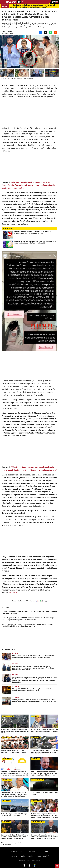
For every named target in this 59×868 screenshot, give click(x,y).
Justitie (15, 653)
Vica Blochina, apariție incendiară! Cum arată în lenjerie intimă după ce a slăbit (44, 730)
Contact (45, 851)
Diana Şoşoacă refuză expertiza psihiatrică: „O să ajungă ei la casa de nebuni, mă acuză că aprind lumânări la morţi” (34, 656)
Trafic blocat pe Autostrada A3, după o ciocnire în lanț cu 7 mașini (15, 815)
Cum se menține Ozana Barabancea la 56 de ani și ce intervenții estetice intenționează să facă (32, 232)
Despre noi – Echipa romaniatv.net (21, 856)
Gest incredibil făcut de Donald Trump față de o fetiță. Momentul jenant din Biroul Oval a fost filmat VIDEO (14, 837)
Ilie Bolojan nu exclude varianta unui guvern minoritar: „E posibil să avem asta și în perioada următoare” (32, 6)
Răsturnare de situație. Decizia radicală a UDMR (12, 844)
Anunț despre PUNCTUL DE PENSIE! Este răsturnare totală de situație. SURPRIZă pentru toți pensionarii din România (28, 619)
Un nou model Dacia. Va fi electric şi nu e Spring (44, 794)
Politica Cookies (16, 851)
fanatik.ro (13, 593)
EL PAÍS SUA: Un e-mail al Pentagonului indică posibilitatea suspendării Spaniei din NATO (15, 731)
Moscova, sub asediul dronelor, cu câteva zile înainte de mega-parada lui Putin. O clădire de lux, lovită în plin (44, 837)
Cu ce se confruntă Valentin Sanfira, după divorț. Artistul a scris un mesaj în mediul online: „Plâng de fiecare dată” (14, 794)
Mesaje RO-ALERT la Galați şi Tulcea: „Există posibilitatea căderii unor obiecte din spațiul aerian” (32, 690)
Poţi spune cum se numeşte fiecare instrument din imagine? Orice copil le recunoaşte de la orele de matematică (15, 773)
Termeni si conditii (32, 851)
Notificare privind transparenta (30, 861)
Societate (16, 687)
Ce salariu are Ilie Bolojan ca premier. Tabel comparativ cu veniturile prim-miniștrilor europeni (29, 612)
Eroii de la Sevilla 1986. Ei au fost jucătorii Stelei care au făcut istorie (14, 751)
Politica (15, 664)
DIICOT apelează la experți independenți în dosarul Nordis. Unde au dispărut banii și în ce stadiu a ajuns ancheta (27, 625)
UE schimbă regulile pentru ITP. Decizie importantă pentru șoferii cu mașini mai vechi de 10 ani (44, 752)
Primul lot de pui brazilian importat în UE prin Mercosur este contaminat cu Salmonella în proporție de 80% (35, 242)
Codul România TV (43, 856)
